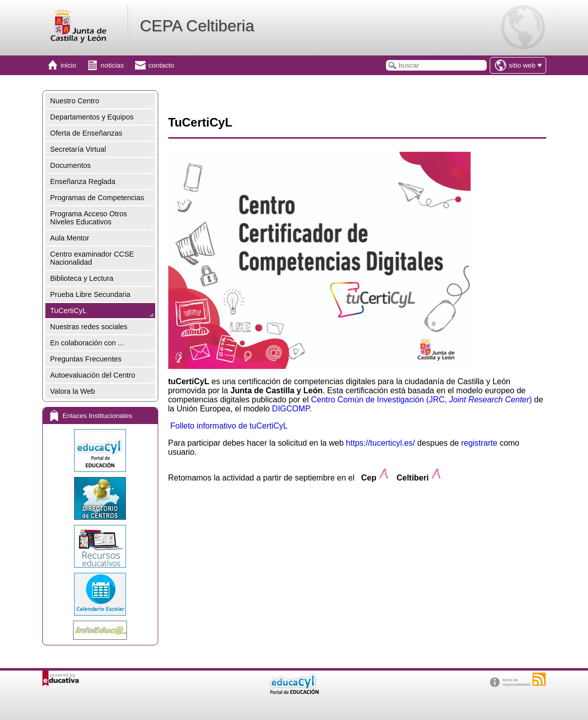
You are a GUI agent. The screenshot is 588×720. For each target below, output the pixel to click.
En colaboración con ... (87, 343)
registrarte (479, 443)
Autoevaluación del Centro (93, 375)
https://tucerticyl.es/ (381, 443)
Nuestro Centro (75, 101)
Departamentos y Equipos (92, 117)
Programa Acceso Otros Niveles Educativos (89, 218)
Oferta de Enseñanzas (86, 133)
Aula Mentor (70, 238)
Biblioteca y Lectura (82, 278)
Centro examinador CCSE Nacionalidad (92, 258)
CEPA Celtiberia (197, 26)
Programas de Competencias (97, 198)
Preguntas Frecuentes (86, 359)
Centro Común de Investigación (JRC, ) (421, 400)
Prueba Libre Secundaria (90, 294)
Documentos (71, 165)
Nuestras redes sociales (89, 327)
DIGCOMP (291, 409)
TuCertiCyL (69, 311)
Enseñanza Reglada (83, 182)
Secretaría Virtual (78, 149)
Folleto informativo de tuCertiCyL (229, 426)
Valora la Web (73, 391)
